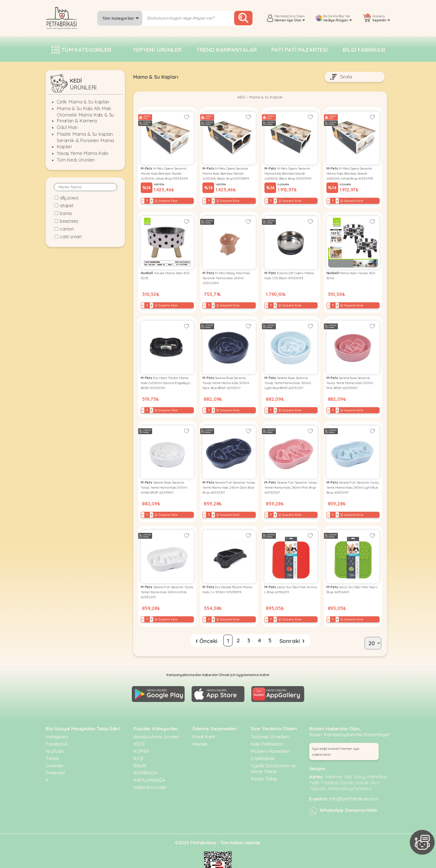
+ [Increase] (153, 199)
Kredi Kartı (204, 720)
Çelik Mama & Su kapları (83, 102)
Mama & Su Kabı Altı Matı (84, 108)
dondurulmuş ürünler (156, 720)
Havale (200, 727)
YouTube (55, 734)
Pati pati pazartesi (300, 50)
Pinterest (55, 756)
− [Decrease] (144, 199)
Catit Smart (71, 237)
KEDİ (239, 98)
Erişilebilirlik (263, 741)
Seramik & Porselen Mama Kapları (85, 143)
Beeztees (69, 221)
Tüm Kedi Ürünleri (75, 160)
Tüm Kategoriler (121, 18)
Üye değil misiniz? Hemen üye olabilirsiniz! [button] (336, 735)
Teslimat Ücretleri (270, 720)
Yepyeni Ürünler (157, 50)
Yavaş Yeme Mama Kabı (82, 153)
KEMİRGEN (145, 756)
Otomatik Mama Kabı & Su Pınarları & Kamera (85, 118)
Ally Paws (69, 198)
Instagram (57, 720)
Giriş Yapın (297, 16)
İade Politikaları (267, 727)
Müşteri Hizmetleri (270, 734)
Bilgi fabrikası (364, 50)
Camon (67, 229)
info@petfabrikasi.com (354, 782)
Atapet (67, 206)
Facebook (57, 727)
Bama (66, 213)
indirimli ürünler (150, 770)
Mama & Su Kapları (267, 98)
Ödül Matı (67, 127)
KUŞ (138, 741)
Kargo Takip (264, 762)
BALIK (140, 749)
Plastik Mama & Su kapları (85, 134)
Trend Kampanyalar (226, 50)
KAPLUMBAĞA (149, 763)
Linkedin (54, 749)
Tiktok (52, 741)
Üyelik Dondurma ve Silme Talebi (273, 751)
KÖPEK (141, 734)
